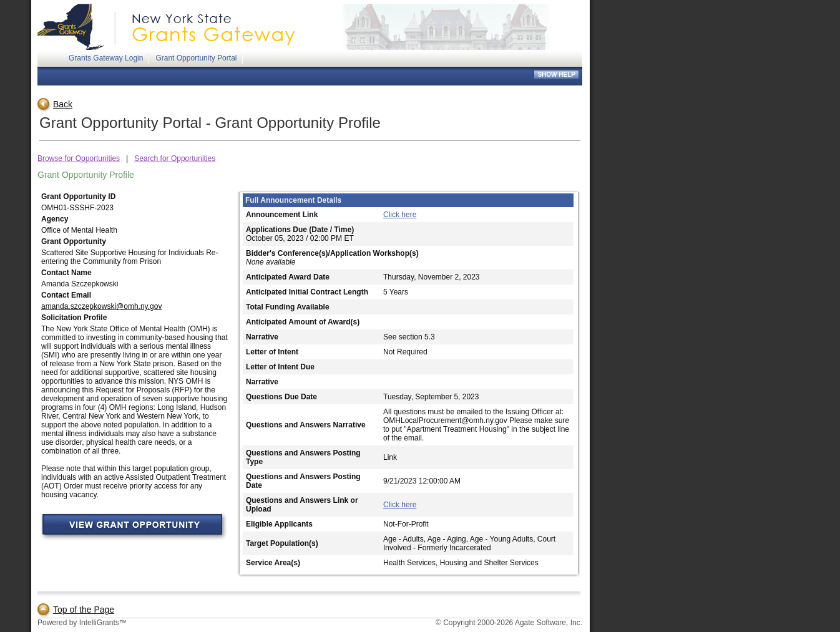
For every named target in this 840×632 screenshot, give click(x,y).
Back (55, 104)
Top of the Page (76, 610)
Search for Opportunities (175, 158)
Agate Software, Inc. (549, 623)
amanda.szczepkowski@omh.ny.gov (101, 306)
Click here (400, 215)
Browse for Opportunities (79, 158)
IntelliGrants (99, 623)
